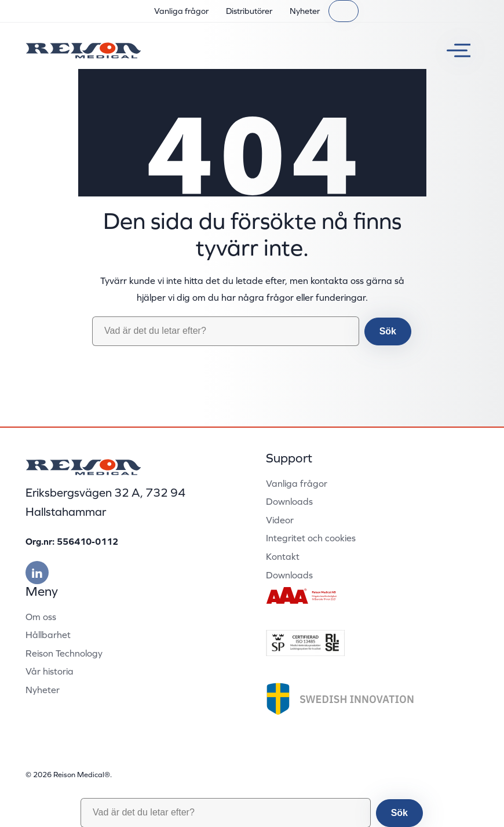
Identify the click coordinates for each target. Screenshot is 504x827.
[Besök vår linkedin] (37, 573)
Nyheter (305, 11)
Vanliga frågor (181, 11)
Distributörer (249, 11)
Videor (280, 520)
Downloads (289, 501)
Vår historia (50, 671)
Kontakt (283, 556)
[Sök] (344, 11)
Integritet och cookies (311, 538)
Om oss (41, 617)
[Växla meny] (454, 50)
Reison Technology (64, 653)
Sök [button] (388, 331)
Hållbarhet (48, 635)
